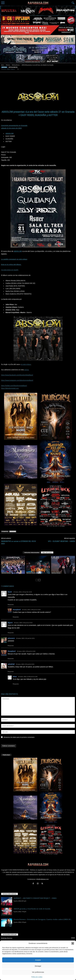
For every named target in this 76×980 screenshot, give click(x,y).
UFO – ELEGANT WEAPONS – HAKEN (61, 541)
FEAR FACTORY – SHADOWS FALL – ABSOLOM (61, 576)
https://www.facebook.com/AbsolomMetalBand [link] (17, 375)
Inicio (2, 65)
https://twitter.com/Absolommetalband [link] (14, 386)
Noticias (8, 65)
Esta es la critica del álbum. (11, 265)
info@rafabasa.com (42, 879)
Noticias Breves (16, 65)
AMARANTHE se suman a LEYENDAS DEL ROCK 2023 (18, 543)
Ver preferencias (38, 972)
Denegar (38, 966)
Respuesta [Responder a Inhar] (16, 684)
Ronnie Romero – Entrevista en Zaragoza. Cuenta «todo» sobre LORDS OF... (43, 919)
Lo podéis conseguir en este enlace (14, 259)
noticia (26, 370)
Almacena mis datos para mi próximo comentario (19, 737)
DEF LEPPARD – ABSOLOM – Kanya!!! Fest (38, 575)
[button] (73, 943)
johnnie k (11, 638)
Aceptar (38, 960)
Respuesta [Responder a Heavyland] (16, 617)
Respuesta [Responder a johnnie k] (11, 646)
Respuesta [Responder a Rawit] (11, 605)
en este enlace (26, 364)
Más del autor (47, 552)
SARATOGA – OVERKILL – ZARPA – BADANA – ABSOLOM (11, 576)
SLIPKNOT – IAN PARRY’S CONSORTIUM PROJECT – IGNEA (35, 898)
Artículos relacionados (32, 552)
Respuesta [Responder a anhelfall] (11, 672)
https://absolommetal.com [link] (10, 388)
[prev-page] (37, 580)
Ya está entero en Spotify (10, 270)
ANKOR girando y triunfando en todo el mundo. (32, 909)
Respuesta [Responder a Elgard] (11, 633)
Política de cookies (37, 977)
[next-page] (39, 580)
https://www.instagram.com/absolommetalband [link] (17, 380)
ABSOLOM (9, 133)
